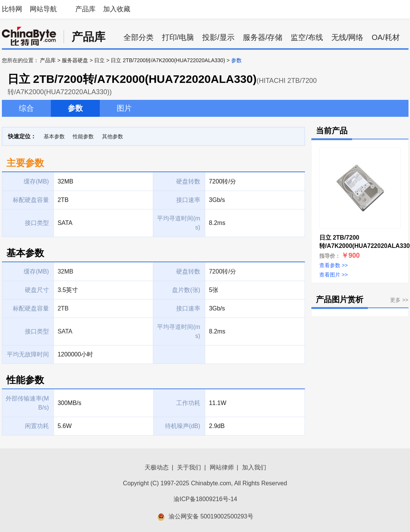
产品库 (85, 9)
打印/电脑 (178, 37)
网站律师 (222, 467)
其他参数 (113, 136)
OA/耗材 (386, 37)
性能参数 (83, 136)
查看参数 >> (334, 265)
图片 (124, 108)
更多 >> (399, 300)
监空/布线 (307, 37)
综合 (26, 108)
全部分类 (139, 37)
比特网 (12, 9)
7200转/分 (223, 271)
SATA (65, 331)
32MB (66, 271)
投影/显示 (218, 37)
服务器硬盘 (75, 60)
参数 (75, 108)
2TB (63, 308)
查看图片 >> (334, 275)
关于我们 (189, 467)
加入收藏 (117, 9)
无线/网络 (348, 37)
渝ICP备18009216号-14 (205, 499)
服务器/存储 (263, 37)
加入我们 (254, 467)
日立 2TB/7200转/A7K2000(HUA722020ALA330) (168, 60)
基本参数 (54, 136)
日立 (99, 60)
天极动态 (157, 467)
